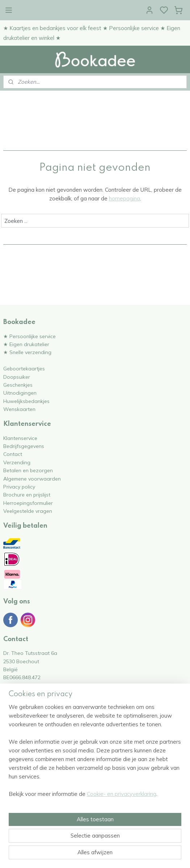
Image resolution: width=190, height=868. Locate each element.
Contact (13, 454)
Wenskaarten (19, 409)
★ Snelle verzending (27, 352)
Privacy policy (19, 487)
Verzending (17, 462)
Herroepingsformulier (28, 503)
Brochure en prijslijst (27, 495)
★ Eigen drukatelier (26, 344)
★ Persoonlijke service (29, 336)
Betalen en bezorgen (28, 470)
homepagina (124, 199)
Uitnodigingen (20, 393)
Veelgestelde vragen (28, 511)
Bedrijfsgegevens (24, 446)
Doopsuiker (17, 377)
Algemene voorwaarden (32, 479)
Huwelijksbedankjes (26, 401)
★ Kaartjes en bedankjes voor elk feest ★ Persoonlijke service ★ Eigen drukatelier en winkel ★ (92, 33)
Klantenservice (20, 438)
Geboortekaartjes (24, 368)
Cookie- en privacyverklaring (122, 794)
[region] (95, 753)
